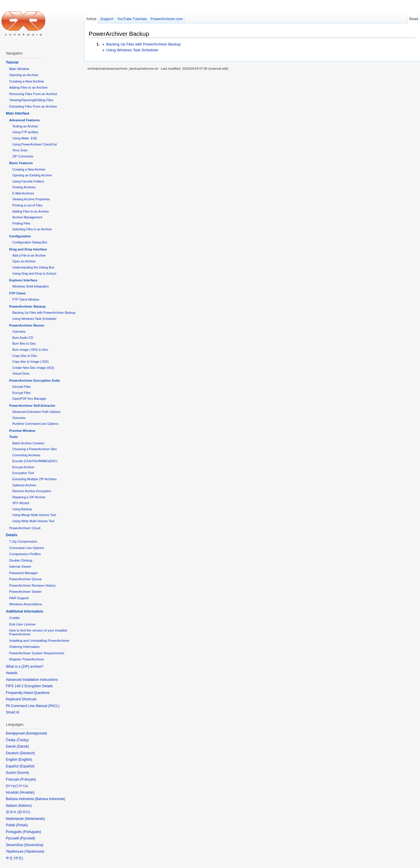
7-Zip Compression (23, 541)
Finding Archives (24, 187)
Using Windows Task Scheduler (132, 50)
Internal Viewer (20, 567)
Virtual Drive (21, 373)
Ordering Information (24, 647)
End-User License (22, 624)
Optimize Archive (24, 485)
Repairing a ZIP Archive (29, 497)
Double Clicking (21, 560)
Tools (13, 437)
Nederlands (35, 819)
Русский (28, 838)
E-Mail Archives (23, 193)
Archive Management (27, 217)
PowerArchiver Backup (119, 34)
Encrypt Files (21, 393)
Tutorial (12, 62)
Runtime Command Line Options (35, 424)
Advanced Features (24, 120)
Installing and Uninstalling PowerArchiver (39, 641)
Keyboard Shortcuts (21, 699)
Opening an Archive (23, 75)
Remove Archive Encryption (32, 491)
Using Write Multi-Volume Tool (33, 521)
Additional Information (24, 611)
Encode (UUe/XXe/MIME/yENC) (35, 461)
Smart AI (13, 712)
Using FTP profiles (25, 132)
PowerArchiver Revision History (32, 585)
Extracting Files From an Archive (33, 106)
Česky (23, 740)
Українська (34, 851)
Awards (12, 673)
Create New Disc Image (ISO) (33, 368)
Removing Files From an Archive (33, 94)
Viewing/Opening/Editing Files (31, 100)
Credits (14, 618)
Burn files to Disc (24, 343)
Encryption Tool (23, 473)
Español (27, 766)
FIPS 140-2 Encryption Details (29, 686)
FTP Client (17, 293)
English (25, 760)
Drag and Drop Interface (28, 249)
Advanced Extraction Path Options (36, 412)
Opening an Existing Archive (32, 175)
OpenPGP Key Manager (29, 399)
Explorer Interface (23, 280)
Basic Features (21, 163)
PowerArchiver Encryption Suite (34, 380)
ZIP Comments (23, 156)
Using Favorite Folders (28, 181)
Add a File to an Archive (29, 255)
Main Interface (18, 113)
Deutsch (27, 753)
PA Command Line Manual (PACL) (33, 706)
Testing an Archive (25, 126)
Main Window (19, 69)
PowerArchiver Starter (25, 592)
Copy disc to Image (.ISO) (30, 362)
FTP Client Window (26, 299)
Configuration (20, 236)
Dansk (23, 746)
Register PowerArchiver (27, 659)
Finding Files (21, 223)
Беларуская (36, 733)
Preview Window (22, 431)
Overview (19, 332)
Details (12, 535)
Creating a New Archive (26, 81)
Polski (22, 825)
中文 (18, 858)
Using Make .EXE (25, 138)
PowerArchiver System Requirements (37, 653)
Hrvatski (27, 792)
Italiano (25, 806)
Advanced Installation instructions (32, 680)
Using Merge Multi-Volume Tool (34, 515)
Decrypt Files (21, 387)
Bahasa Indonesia (50, 799)
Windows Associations (26, 604)
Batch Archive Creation (28, 443)
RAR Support (19, 598)
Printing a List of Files (27, 205)
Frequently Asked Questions (28, 693)
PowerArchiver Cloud (25, 528)
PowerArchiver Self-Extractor (32, 406)
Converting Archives (26, 455)
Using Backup (22, 509)
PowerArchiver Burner (27, 325)
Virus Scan (20, 150)
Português (32, 832)
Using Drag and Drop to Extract (34, 273)
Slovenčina (34, 845)
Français (28, 779)
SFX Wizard (21, 503)
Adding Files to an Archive (28, 87)
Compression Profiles (25, 554)
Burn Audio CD (23, 338)
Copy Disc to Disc (25, 356)
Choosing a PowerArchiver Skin (34, 449)
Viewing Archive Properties (31, 199)
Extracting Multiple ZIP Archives (34, 479)
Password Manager (23, 573)
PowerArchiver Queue (25, 579)
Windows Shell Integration (30, 286)
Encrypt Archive (23, 467)
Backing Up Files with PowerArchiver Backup (143, 44)
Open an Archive (24, 261)
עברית (12, 786)
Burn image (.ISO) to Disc (30, 350)
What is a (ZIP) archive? (25, 667)
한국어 (24, 812)
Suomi (23, 773)
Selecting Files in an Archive (32, 229)
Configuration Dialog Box (30, 242)
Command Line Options (27, 548)
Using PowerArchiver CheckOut (34, 144)
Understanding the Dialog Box (33, 267)
